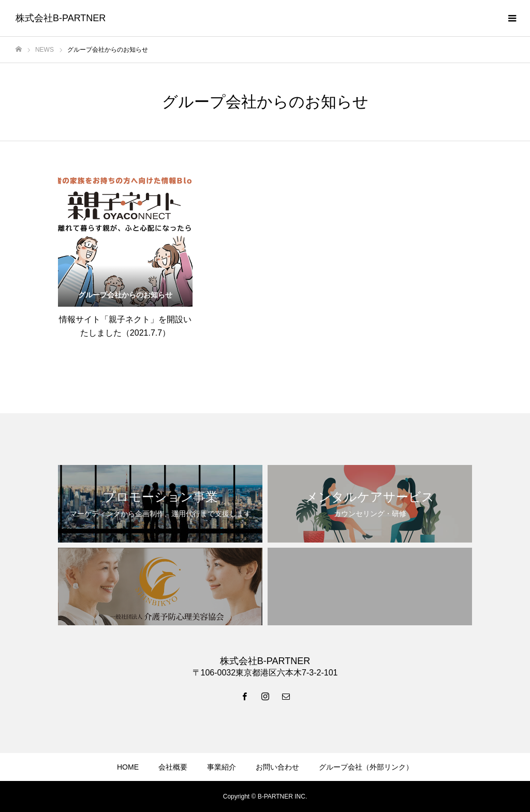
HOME (128, 767)
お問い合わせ (277, 767)
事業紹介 (222, 767)
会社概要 (173, 767)
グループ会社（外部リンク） (366, 767)
